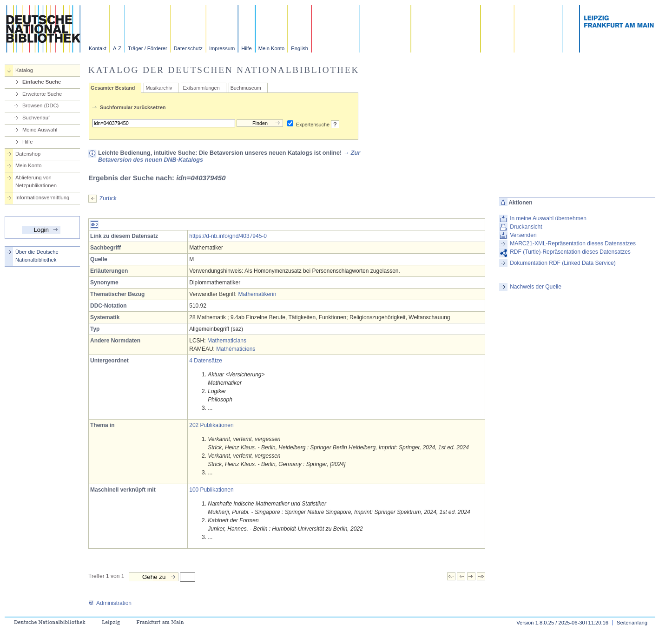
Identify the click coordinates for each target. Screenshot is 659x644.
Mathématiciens (236, 349)
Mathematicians (227, 341)
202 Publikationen (211, 425)
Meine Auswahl (40, 130)
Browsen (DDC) (40, 105)
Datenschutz (188, 48)
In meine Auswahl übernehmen (548, 218)
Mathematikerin (257, 294)
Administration (110, 603)
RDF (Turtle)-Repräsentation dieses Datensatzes (570, 252)
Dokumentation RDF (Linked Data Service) (563, 263)
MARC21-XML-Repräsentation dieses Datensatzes (573, 243)
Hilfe (246, 48)
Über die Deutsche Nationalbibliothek (37, 256)
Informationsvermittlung (42, 197)
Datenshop (28, 154)
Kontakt (98, 48)
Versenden (523, 235)
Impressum (222, 48)
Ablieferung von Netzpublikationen (36, 181)
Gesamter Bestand (113, 88)
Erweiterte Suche (42, 94)
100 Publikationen (211, 490)
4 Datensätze (206, 361)
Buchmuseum (246, 88)
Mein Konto (272, 48)
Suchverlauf (36, 118)
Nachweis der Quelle (536, 287)
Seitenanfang (632, 623)
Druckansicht (526, 227)
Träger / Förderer (148, 48)
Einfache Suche (42, 82)
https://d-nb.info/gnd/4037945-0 (228, 236)
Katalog (24, 70)
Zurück (108, 198)
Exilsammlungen (201, 88)
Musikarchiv (159, 88)
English (300, 48)
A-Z (117, 48)
